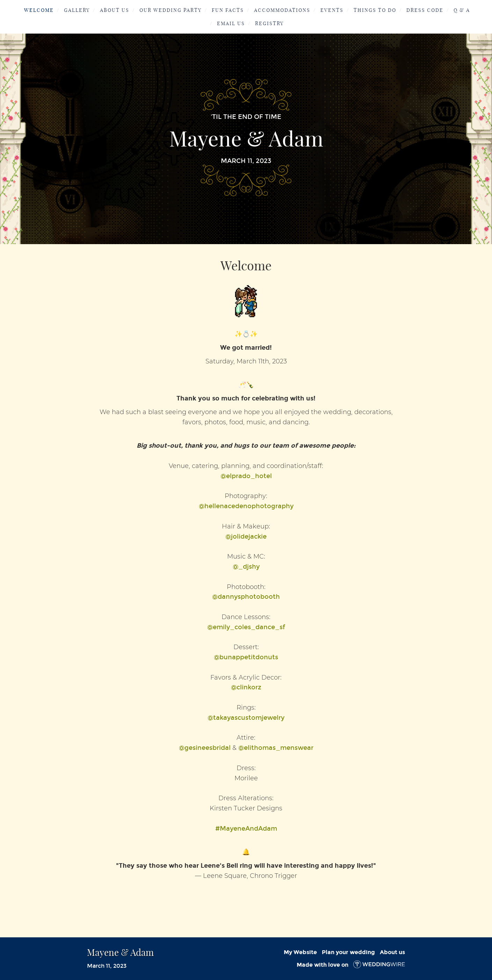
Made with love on (351, 965)
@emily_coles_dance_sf (246, 627)
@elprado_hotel (246, 476)
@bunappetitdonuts (246, 657)
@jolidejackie (246, 537)
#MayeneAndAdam (246, 829)
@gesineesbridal (205, 748)
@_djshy (246, 567)
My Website (300, 952)
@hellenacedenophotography (246, 506)
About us (392, 952)
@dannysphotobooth (246, 597)
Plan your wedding (348, 952)
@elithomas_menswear (276, 748)
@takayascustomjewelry (246, 718)
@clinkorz (246, 687)
